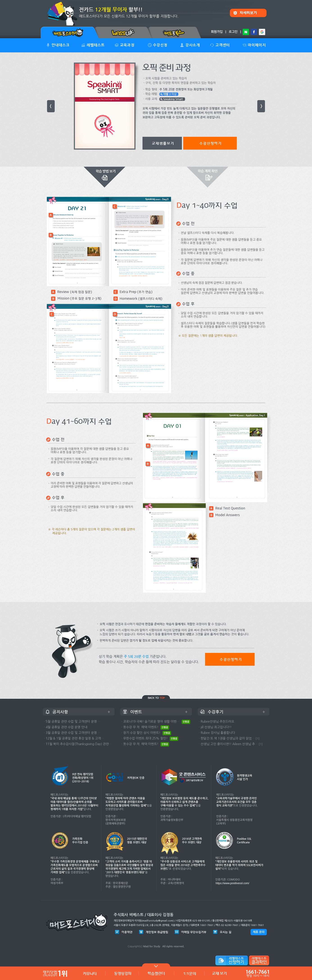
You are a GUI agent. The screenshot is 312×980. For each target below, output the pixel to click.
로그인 (233, 32)
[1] (258, 738)
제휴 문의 (259, 932)
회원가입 (217, 32)
